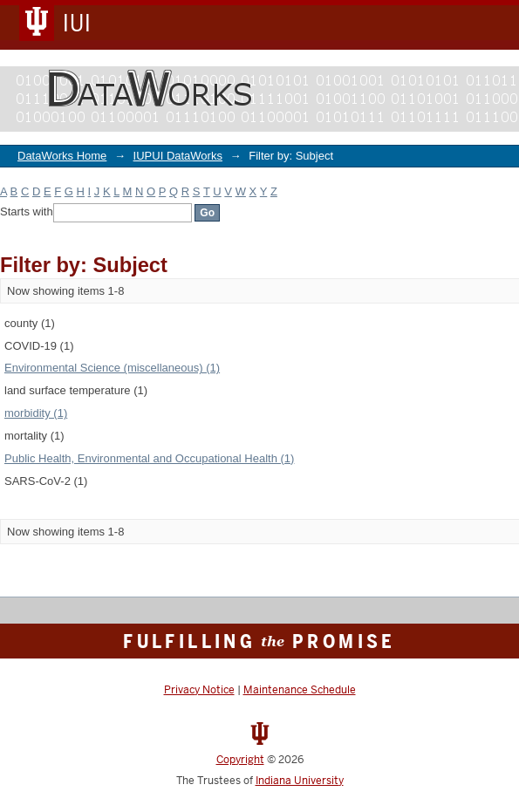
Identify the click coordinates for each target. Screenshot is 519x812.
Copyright (240, 760)
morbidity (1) (36, 413)
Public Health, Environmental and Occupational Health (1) (149, 458)
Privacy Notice (199, 690)
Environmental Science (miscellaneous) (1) (112, 368)
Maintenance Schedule (300, 690)
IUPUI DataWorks (178, 156)
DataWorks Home (62, 156)
